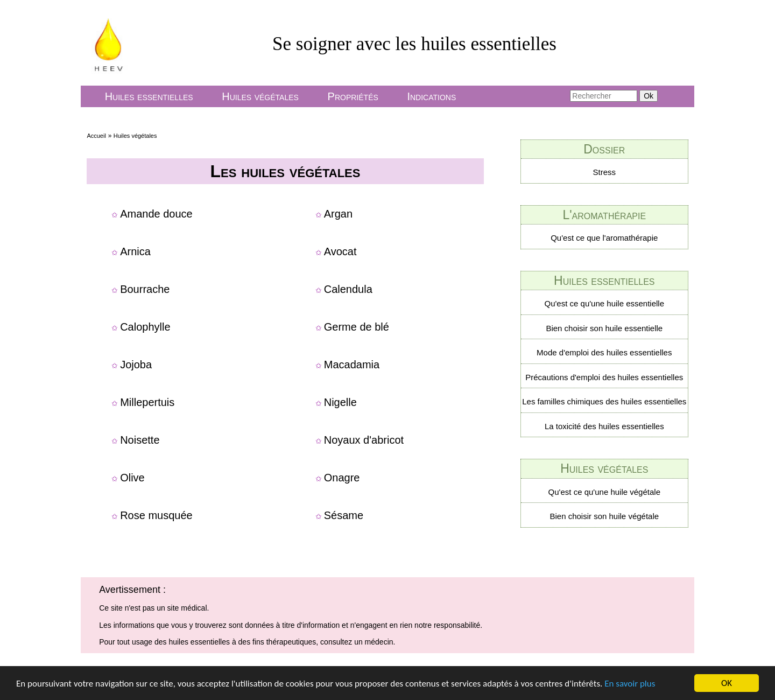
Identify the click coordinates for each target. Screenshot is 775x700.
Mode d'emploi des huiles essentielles (604, 352)
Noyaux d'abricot (364, 440)
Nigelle (340, 402)
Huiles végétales (260, 96)
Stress (605, 172)
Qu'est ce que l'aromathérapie (604, 238)
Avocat (340, 251)
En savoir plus (630, 684)
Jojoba (136, 365)
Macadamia (352, 365)
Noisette (140, 440)
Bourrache (145, 289)
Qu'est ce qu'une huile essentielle (605, 303)
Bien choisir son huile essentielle (604, 328)
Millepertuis (147, 402)
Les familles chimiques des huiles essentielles (604, 401)
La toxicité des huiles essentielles (604, 426)
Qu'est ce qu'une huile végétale (604, 492)
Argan (338, 214)
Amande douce (156, 214)
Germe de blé (357, 327)
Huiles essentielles (149, 96)
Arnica (135, 251)
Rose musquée (156, 515)
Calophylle (145, 327)
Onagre (342, 478)
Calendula (348, 289)
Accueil (96, 136)
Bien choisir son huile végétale (604, 516)
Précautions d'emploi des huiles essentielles (604, 377)
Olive (132, 478)
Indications (431, 96)
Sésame (344, 515)
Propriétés (353, 96)
